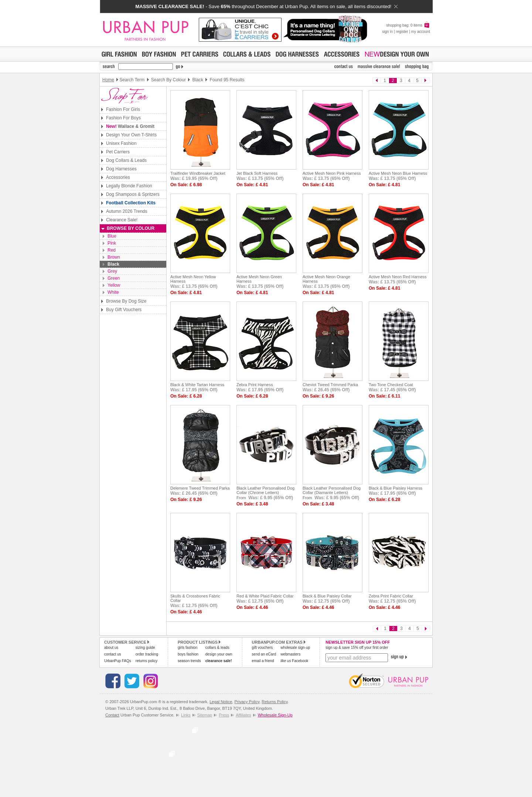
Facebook (294, 661)
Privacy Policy (247, 702)
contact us (113, 654)
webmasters (290, 654)
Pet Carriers (118, 152)
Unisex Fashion (121, 143)
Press (224, 715)
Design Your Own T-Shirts (131, 135)
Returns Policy (274, 702)
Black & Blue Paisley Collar (327, 596)
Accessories (118, 177)
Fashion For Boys (123, 118)
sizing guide (145, 648)
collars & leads (217, 648)
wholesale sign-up (295, 648)
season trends (189, 661)
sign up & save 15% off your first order (357, 648)
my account (421, 32)
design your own (219, 654)
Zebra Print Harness (255, 385)
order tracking (147, 654)
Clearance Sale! (122, 220)
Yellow (114, 285)
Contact (112, 715)
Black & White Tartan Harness (197, 385)
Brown (114, 257)
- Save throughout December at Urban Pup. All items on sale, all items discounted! (266, 6)
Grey (112, 271)
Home (108, 80)
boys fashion (188, 654)
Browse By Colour (131, 228)
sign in (387, 32)
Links (186, 715)
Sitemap (205, 715)
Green (114, 278)
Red (112, 250)
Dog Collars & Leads (126, 160)
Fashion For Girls (123, 109)
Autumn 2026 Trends (127, 211)
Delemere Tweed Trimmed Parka (200, 488)
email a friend (263, 661)
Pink (112, 243)
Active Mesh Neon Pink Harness (332, 173)
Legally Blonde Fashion (129, 186)
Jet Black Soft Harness (257, 173)
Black (113, 264)
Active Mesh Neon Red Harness (398, 277)
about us (111, 648)
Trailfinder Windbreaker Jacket (198, 173)
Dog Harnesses (121, 169)
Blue (112, 236)
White (113, 292)
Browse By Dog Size (126, 301)
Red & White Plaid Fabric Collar (265, 596)
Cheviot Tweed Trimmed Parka (330, 385)
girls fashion (187, 648)
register (402, 32)
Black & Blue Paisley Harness (395, 488)
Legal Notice (221, 702)
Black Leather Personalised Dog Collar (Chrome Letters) (265, 490)
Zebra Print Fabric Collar (391, 596)
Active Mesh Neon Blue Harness (398, 173)
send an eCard (264, 654)
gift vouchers (262, 648)
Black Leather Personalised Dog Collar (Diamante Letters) (332, 490)
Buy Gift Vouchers (124, 310)
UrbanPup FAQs (118, 661)
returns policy (146, 661)
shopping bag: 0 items (408, 25)
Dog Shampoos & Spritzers (133, 194)
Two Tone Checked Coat (391, 385)
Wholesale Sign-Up (275, 715)
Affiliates (243, 715)
